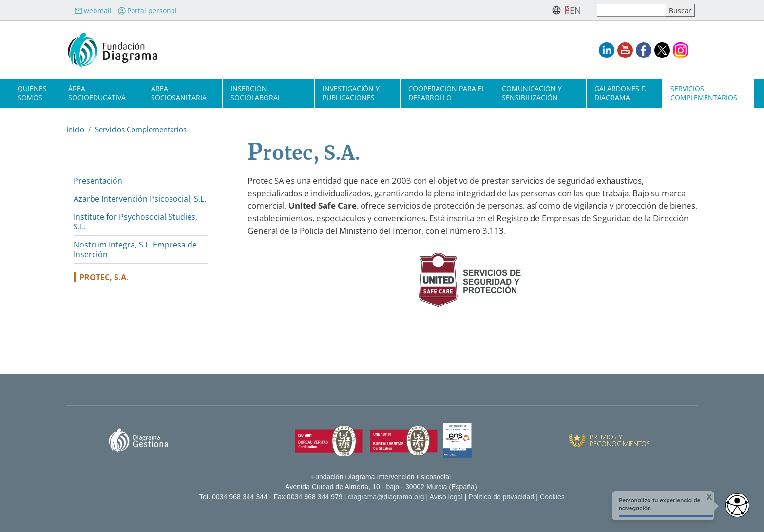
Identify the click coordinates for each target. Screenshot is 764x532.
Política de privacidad (502, 497)
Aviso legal (446, 497)
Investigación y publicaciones (351, 93)
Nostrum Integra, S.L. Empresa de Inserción (135, 249)
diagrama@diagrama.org (386, 497)
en (575, 10)
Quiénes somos (32, 93)
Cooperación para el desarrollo (447, 93)
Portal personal (147, 10)
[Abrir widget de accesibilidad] (737, 505)
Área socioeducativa (97, 93)
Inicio (75, 129)
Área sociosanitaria (179, 93)
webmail (93, 10)
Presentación (98, 181)
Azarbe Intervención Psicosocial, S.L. (140, 199)
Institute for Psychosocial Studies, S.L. (135, 222)
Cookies (552, 497)
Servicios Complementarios (141, 129)
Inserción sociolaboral (256, 93)
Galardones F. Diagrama (621, 93)
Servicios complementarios (704, 93)
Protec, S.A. (104, 277)
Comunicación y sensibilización (532, 93)
